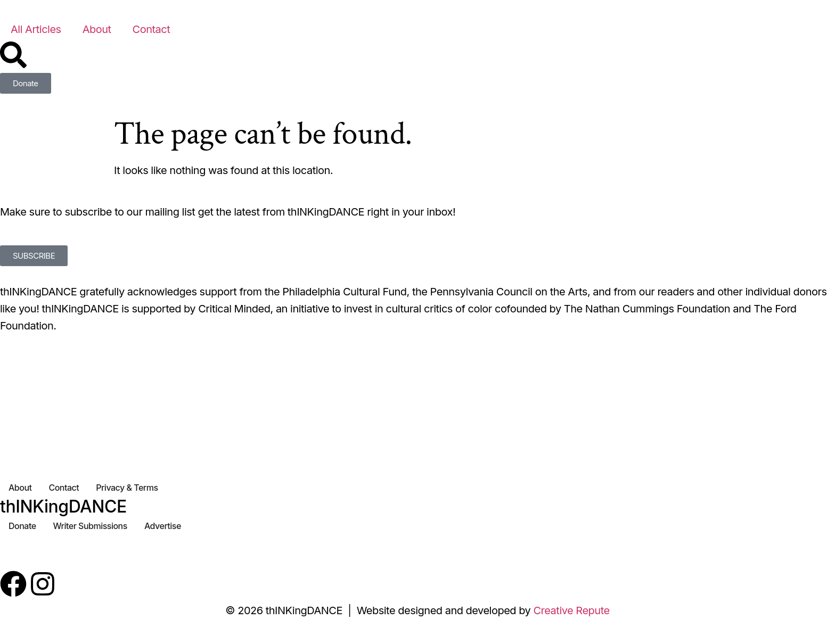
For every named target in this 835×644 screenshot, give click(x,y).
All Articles (36, 29)
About (97, 29)
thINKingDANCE (63, 506)
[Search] (13, 55)
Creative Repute (571, 610)
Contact (152, 29)
